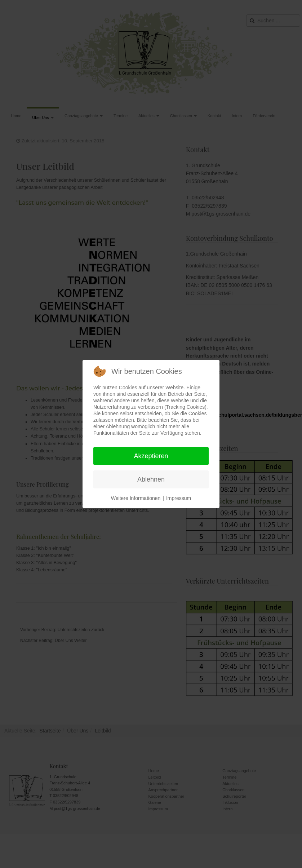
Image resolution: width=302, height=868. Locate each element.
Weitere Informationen (136, 498)
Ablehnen (151, 479)
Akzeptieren (151, 456)
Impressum (179, 498)
